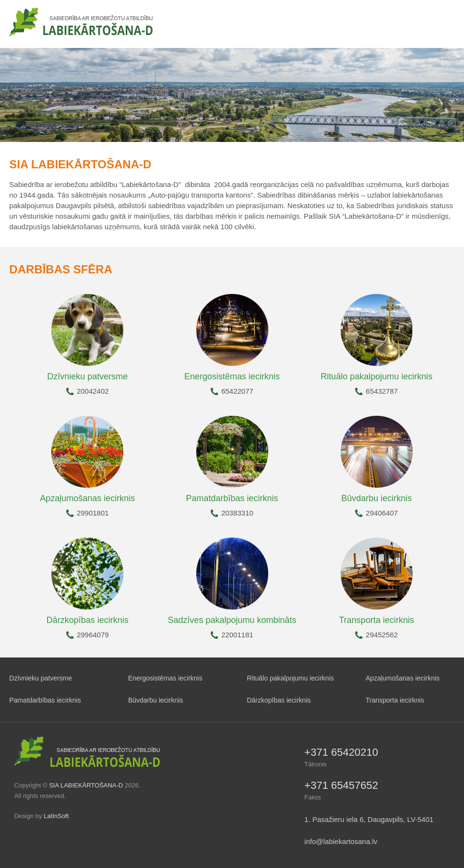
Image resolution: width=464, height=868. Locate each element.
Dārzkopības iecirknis (88, 620)
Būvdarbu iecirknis (376, 498)
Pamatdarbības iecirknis (232, 498)
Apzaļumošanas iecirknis (87, 498)
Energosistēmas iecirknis (232, 376)
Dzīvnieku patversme (87, 376)
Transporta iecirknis (377, 620)
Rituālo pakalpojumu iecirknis (376, 376)
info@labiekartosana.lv (341, 841)
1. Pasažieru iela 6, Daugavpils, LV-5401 (369, 819)
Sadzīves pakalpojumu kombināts (232, 620)
